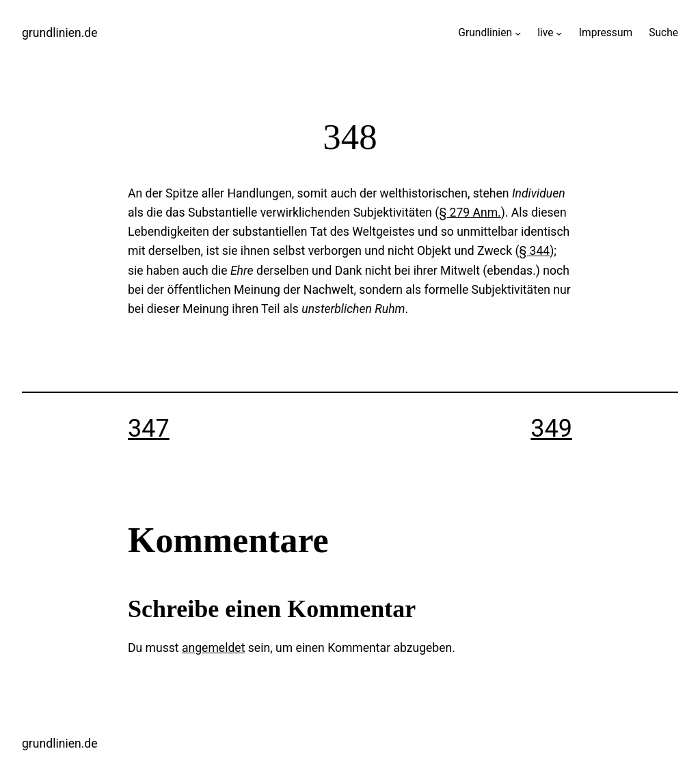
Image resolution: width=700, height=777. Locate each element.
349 (551, 428)
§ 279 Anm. (470, 213)
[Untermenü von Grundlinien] (518, 33)
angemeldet (213, 648)
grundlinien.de (60, 33)
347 (149, 428)
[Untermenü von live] (559, 33)
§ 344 (534, 251)
